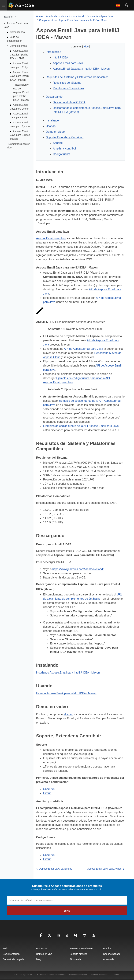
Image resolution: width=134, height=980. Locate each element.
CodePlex (49, 789)
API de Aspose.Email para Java (83, 349)
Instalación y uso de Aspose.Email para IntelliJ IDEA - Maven (21, 92)
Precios (107, 948)
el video (68, 714)
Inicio (5, 948)
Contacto (116, 975)
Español (118, 5)
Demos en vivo (44, 954)
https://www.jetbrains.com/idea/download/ (78, 569)
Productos (42, 948)
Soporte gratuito (78, 954)
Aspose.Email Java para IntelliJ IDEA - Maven (20, 76)
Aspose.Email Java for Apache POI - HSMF (19, 55)
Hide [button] (86, 47)
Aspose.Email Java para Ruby (54, 869)
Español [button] (9, 17)
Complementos (18, 46)
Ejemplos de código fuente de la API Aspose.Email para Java (81, 426)
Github (47, 793)
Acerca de (109, 959)
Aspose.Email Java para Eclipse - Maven (21, 135)
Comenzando (17, 32)
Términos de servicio (99, 975)
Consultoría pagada (13, 959)
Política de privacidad (78, 975)
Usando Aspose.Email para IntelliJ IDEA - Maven (66, 693)
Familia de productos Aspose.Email (65, 16)
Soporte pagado (112, 954)
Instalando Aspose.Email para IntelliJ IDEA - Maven (68, 673)
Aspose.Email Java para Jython (106, 869)
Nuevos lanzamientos (81, 948)
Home (39, 16)
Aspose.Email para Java (100, 16)
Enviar (67, 911)
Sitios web (75, 959)
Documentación (11, 954)
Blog (39, 959)
